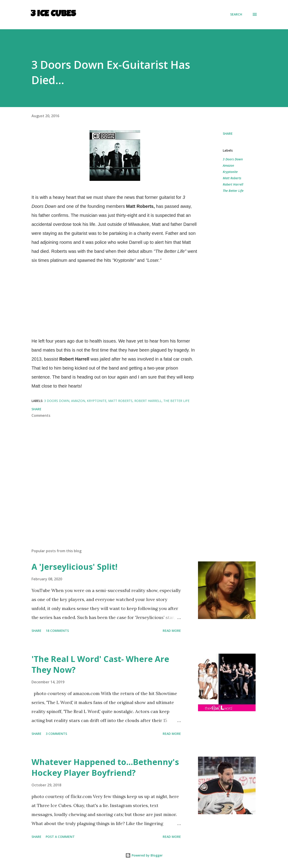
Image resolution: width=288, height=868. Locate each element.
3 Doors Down (233, 159)
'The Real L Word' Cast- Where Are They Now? (100, 664)
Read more (172, 631)
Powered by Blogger (144, 855)
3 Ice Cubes (53, 14)
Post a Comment (60, 837)
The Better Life (233, 191)
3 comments (56, 734)
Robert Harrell (233, 184)
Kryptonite (230, 172)
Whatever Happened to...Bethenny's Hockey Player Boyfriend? (105, 767)
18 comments (57, 631)
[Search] (236, 14)
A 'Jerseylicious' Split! (74, 567)
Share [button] (228, 133)
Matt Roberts (232, 178)
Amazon (228, 165)
